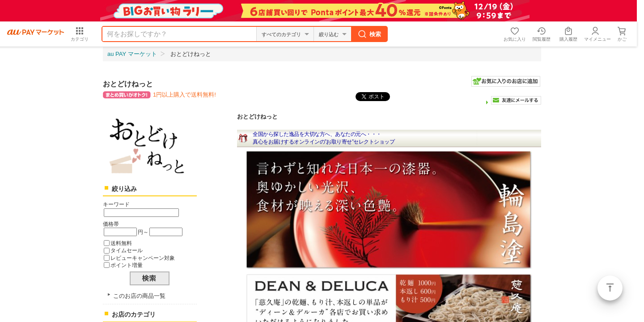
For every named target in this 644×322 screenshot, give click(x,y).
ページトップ (610, 288)
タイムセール (127, 250)
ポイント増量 (127, 265)
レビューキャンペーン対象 (143, 258)
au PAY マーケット (132, 54)
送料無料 (121, 243)
